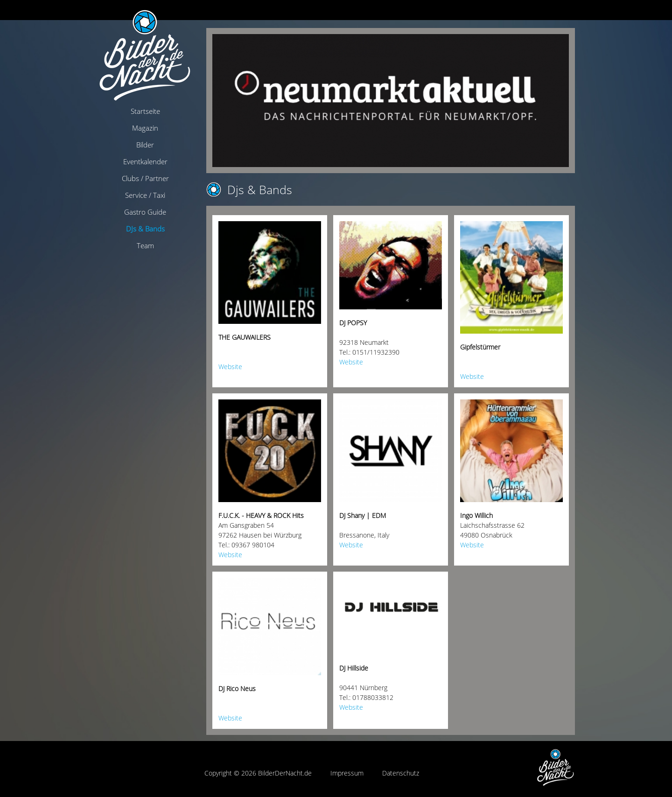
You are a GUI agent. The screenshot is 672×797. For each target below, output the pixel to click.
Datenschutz (401, 773)
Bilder (145, 145)
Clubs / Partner (145, 178)
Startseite (145, 111)
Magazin (145, 128)
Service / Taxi (145, 195)
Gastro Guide (145, 212)
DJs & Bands (145, 229)
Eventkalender (145, 161)
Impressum (347, 773)
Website (230, 367)
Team (145, 245)
